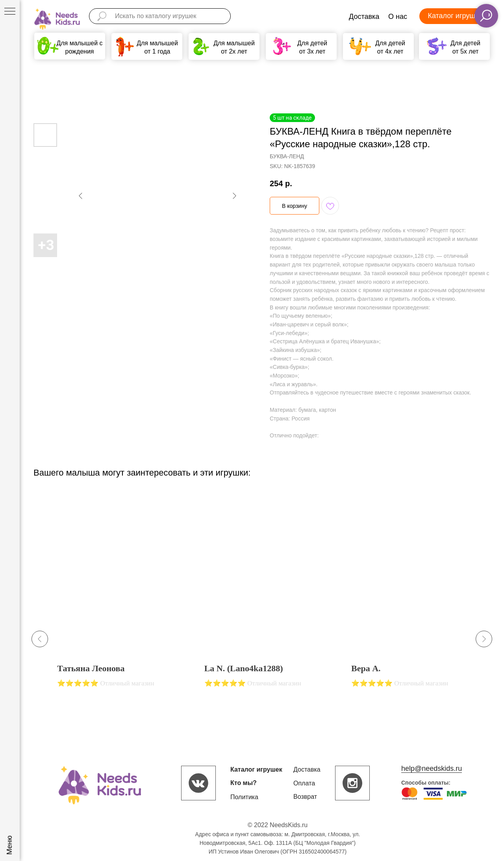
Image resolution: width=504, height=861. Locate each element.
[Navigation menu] (10, 12)
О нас (398, 17)
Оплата (304, 783)
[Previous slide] (40, 639)
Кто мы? (244, 783)
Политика (244, 797)
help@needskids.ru (432, 768)
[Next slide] (484, 639)
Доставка (364, 17)
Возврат (305, 797)
